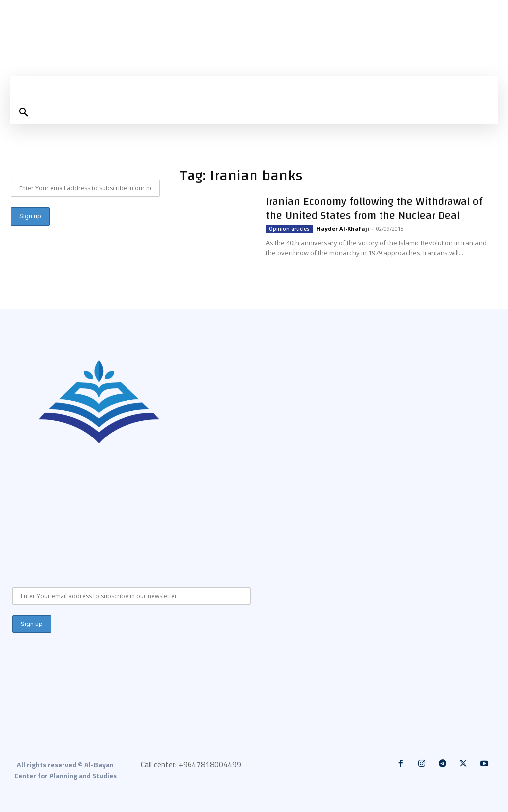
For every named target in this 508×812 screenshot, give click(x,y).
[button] (24, 113)
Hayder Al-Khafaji (343, 228)
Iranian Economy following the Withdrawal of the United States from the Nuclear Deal (374, 208)
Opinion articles (289, 229)
